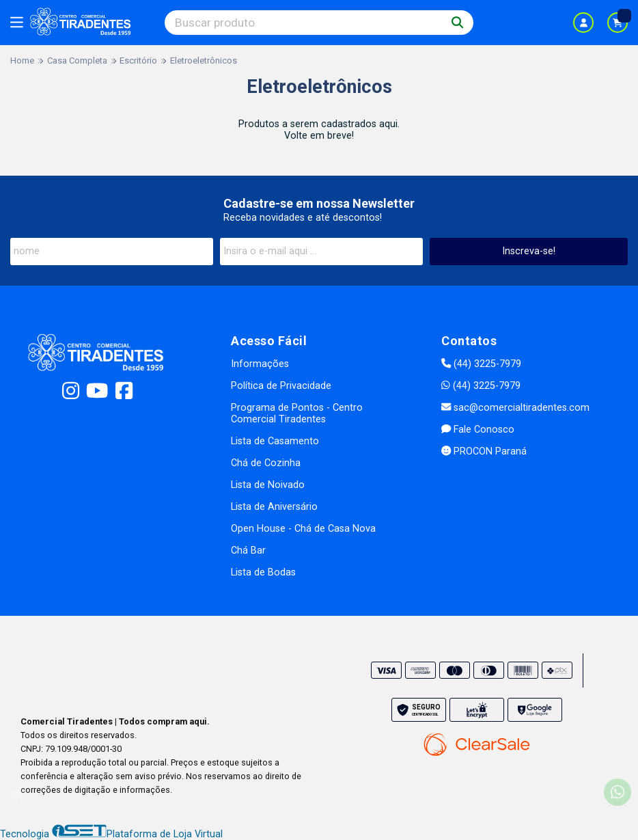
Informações (260, 364)
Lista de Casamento (275, 441)
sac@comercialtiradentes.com (515, 408)
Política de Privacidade (281, 386)
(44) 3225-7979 (481, 364)
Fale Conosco (478, 430)
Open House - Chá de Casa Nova (303, 529)
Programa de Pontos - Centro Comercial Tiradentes (297, 414)
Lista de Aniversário (274, 507)
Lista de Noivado (268, 485)
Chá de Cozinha (266, 463)
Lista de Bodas (263, 572)
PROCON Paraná (484, 451)
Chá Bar (248, 551)
